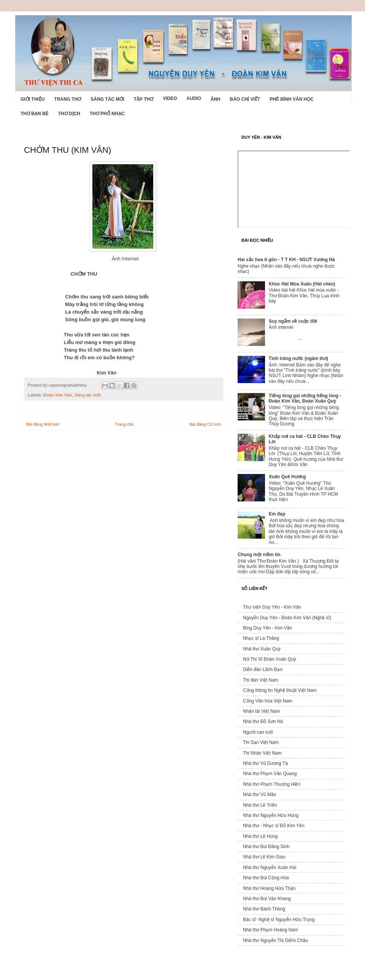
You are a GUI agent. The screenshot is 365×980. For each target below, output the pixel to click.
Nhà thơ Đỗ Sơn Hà (263, 722)
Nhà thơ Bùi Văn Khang (267, 899)
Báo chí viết (245, 99)
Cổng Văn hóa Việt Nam (268, 701)
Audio (194, 98)
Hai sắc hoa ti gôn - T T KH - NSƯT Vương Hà (286, 260)
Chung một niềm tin (259, 555)
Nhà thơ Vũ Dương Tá (265, 763)
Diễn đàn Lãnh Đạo (263, 669)
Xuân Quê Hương (287, 477)
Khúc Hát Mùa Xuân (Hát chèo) (302, 284)
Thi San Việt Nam (261, 742)
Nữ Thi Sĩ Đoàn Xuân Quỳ (270, 659)
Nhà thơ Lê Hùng (260, 836)
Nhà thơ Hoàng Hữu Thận (269, 888)
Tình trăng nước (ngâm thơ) (298, 358)
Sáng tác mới (107, 99)
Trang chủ (124, 424)
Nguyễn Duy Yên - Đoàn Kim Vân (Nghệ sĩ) (287, 618)
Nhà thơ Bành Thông (264, 909)
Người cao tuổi (258, 732)
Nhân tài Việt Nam (262, 711)
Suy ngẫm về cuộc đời (293, 321)
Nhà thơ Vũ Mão (259, 794)
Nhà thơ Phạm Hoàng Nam (271, 930)
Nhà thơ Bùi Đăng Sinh (266, 847)
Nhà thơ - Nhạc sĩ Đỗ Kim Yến (274, 826)
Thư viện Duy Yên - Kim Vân (272, 607)
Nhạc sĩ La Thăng (261, 638)
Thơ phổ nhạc (107, 114)
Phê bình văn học (292, 99)
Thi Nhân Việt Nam (262, 753)
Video (170, 98)
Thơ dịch (69, 114)
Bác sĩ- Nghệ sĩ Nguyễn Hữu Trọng (279, 920)
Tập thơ (144, 99)
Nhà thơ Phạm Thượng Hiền (272, 784)
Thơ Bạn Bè (35, 114)
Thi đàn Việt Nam (261, 680)
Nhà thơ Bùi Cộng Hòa (266, 878)
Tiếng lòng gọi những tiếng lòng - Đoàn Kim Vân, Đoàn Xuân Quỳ (305, 398)
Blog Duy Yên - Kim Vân (267, 628)
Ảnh (215, 99)
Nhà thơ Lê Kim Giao (264, 857)
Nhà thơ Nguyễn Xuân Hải (270, 867)
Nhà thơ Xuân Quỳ (262, 649)
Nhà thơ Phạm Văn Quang (270, 774)
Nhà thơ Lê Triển (260, 805)
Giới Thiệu (33, 99)
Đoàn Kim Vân (58, 395)
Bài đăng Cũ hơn (205, 424)
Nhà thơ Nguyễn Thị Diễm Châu (275, 940)
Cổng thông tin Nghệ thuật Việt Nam (280, 690)
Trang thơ (67, 99)
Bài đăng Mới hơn (43, 424)
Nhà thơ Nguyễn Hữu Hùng (271, 815)
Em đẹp (277, 514)
